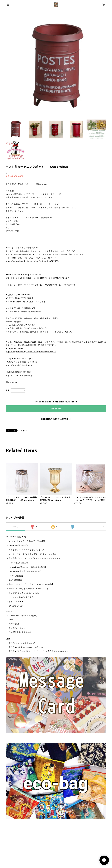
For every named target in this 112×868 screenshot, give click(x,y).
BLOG (11, 620)
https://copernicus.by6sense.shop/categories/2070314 (33, 261)
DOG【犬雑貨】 (16, 576)
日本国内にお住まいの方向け (56, 419)
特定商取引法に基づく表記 (20, 632)
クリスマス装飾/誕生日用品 (21, 597)
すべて (15, 527)
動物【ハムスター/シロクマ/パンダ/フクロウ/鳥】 (31, 584)
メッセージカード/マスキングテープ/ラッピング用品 (33, 554)
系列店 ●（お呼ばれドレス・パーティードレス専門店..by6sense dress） (39, 651)
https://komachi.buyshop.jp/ (19, 375)
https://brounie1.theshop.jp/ (19, 365)
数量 (8, 390)
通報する (24, 431)
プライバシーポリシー (18, 628)
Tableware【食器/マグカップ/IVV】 (26, 571)
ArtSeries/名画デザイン (20, 545)
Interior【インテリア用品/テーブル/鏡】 (27, 541)
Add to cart (56, 409)
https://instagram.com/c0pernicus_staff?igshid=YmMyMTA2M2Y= (38, 278)
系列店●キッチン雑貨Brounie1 (22, 643)
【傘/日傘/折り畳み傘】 (20, 563)
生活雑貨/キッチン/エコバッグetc (24, 593)
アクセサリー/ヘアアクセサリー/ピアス (27, 550)
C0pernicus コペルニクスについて (24, 616)
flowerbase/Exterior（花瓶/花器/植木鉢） (29, 567)
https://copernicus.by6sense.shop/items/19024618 (31, 352)
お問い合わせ (14, 624)
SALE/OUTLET (16, 606)
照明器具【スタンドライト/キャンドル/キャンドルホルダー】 (37, 558)
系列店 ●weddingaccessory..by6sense (26, 647)
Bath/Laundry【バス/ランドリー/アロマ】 (29, 589)
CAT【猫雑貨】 (16, 580)
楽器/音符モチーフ (17, 601)
